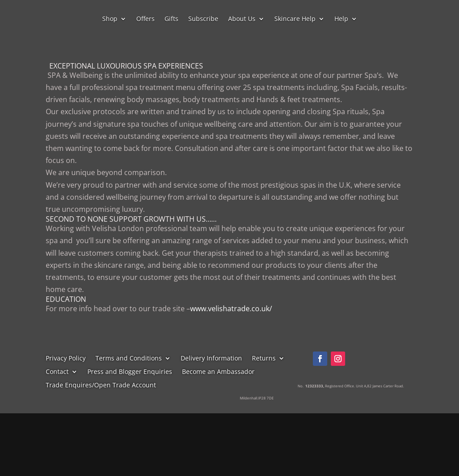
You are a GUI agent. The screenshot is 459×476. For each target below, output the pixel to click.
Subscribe (203, 19)
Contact (57, 372)
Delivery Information (211, 359)
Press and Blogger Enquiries (130, 372)
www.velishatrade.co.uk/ (231, 309)
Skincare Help (295, 19)
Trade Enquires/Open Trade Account (101, 386)
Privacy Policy (66, 359)
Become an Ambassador (218, 372)
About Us (242, 19)
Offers (145, 19)
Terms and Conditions (129, 359)
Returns (264, 359)
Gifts (171, 19)
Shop (110, 19)
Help (341, 19)
